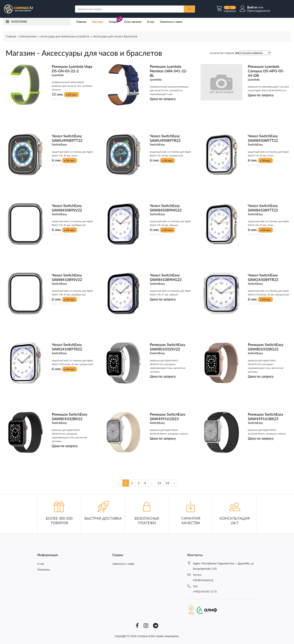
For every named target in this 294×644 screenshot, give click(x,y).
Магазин (97, 22)
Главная (81, 22)
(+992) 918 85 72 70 (205, 592)
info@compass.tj (203, 580)
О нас (151, 22)
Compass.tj (143, 636)
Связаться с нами (171, 22)
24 (167, 483)
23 (159, 483)
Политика (43, 570)
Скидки (114, 22)
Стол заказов (133, 22)
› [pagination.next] (174, 483)
